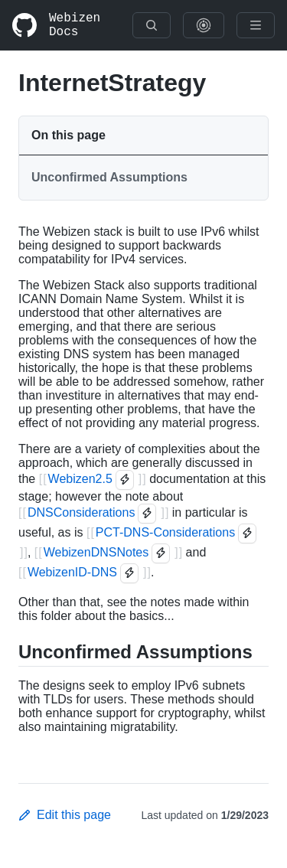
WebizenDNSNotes (96, 552)
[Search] (152, 25)
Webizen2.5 (80, 479)
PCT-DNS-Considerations (165, 532)
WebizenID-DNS (72, 572)
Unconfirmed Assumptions (109, 177)
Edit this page (65, 815)
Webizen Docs (75, 25)
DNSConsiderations (82, 512)
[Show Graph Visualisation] (204, 25)
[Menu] (256, 25)
